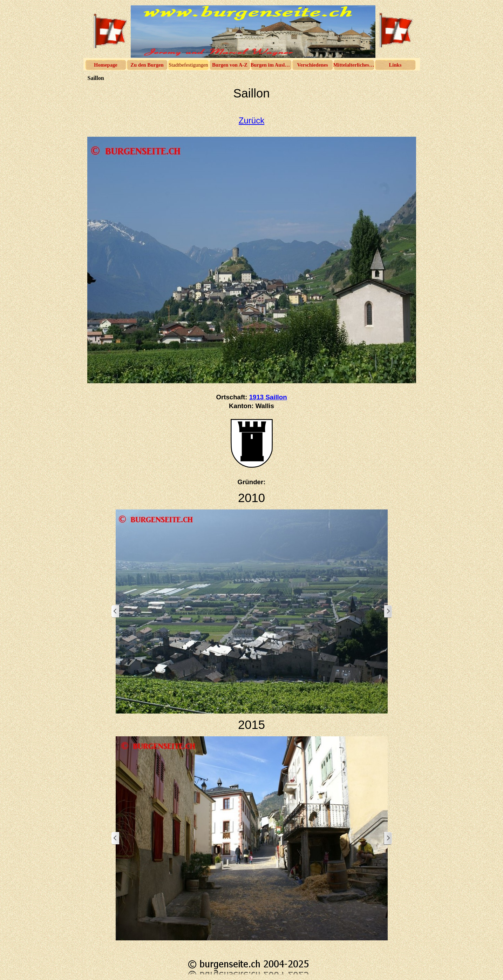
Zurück (251, 120)
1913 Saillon (268, 397)
